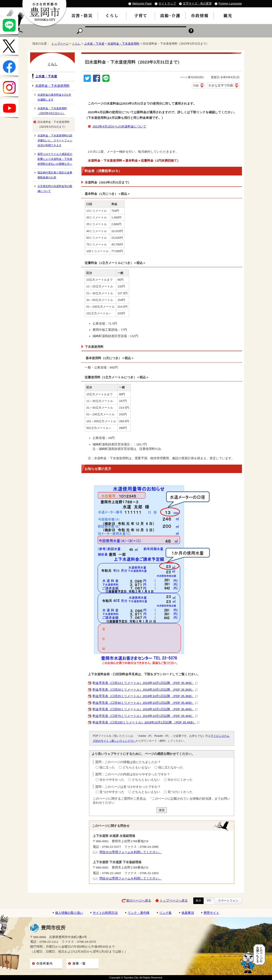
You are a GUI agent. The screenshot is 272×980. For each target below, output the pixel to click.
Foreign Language (230, 3)
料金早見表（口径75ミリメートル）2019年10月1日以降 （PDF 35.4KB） (145, 716)
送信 (162, 810)
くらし (76, 44)
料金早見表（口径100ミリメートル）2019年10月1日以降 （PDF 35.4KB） (146, 722)
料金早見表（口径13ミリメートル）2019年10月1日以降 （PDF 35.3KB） (145, 683)
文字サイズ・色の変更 (197, 3)
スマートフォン (228, 901)
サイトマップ (167, 3)
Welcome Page (142, 3)
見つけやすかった (112, 792)
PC (209, 901)
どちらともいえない (137, 767)
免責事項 (188, 913)
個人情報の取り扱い (69, 913)
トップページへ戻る (174, 901)
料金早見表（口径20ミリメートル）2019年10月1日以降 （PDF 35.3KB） (145, 690)
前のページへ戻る (139, 901)
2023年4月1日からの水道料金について (119, 127)
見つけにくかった (180, 792)
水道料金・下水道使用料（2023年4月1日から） (52, 111)
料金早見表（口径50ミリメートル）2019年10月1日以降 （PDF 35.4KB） (145, 709)
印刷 (196, 86)
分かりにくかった (180, 780)
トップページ (60, 44)
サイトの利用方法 (105, 913)
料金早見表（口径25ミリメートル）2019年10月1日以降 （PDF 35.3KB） (145, 696)
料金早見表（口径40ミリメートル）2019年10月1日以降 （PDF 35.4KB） (145, 703)
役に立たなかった (171, 767)
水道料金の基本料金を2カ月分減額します (54, 97)
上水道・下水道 (94, 44)
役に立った (107, 767)
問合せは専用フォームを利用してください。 (131, 852)
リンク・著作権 (138, 913)
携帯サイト (211, 913)
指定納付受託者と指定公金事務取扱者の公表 (55, 175)
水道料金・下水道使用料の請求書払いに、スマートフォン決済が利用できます (55, 140)
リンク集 (165, 913)
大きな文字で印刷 (221, 85)
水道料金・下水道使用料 (123, 44)
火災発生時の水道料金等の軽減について (55, 189)
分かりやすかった (112, 780)
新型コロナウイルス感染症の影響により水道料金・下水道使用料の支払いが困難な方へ (55, 159)
